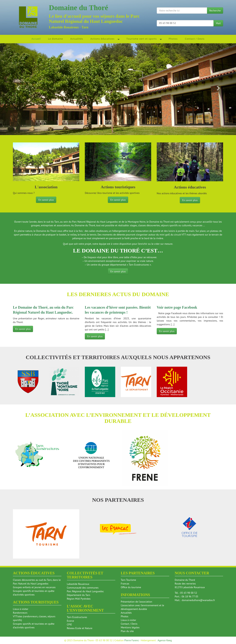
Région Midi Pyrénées (79, 599)
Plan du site (127, 631)
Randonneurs (20, 613)
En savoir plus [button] (46, 200)
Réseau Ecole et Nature (80, 628)
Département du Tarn (79, 595)
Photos (125, 616)
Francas (125, 584)
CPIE (69, 624)
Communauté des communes (83, 588)
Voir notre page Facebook (177, 307)
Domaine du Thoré (79, 8)
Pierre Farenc (132, 640)
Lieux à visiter (21, 609)
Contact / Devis (129, 624)
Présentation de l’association (136, 602)
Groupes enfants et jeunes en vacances (34, 587)
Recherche (215, 11)
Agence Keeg (165, 640)
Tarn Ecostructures (77, 617)
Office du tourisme (131, 587)
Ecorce (71, 621)
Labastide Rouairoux (78, 584)
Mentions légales (130, 627)
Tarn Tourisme (128, 580)
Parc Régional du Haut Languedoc (85, 591)
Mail (218, 23)
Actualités (126, 613)
